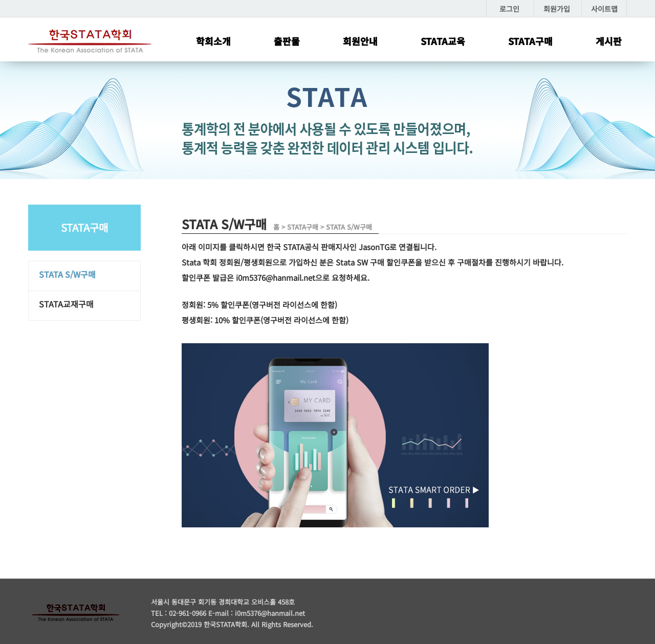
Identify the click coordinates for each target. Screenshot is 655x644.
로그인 (509, 9)
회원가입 (557, 9)
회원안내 (360, 41)
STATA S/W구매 (67, 274)
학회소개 (213, 41)
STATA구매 (530, 41)
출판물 (287, 41)
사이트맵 (604, 9)
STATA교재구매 (66, 304)
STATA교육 (443, 41)
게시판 (609, 41)
